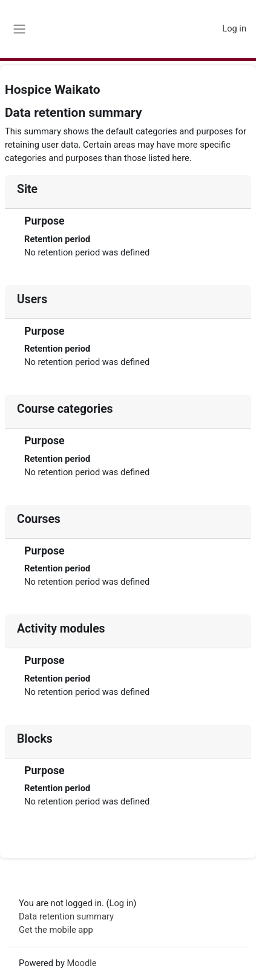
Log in (234, 28)
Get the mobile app (56, 930)
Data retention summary (66, 916)
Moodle (81, 963)
